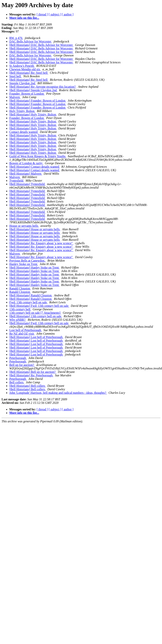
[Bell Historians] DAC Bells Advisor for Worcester (41, 45)
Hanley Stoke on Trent (24, 264)
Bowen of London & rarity (26, 163)
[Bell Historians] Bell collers (28, 386)
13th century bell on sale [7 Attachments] (35, 313)
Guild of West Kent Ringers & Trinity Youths (38, 156)
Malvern (15, 97)
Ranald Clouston (20, 288)
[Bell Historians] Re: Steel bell (29, 73)
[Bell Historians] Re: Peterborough (31, 375)
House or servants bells (24, 226)
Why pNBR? (18, 320)
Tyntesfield (17, 181)
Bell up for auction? (22, 365)
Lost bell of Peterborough (26, 330)
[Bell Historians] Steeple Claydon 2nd (33, 90)
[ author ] (68, 14)
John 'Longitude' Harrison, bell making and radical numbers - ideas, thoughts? (58, 393)
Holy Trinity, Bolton (22, 111)
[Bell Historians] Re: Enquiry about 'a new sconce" (41, 243)
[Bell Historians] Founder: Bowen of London (38, 101)
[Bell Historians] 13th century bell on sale (36, 316)
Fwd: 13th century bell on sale (28, 302)
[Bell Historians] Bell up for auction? (33, 372)
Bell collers (17, 382)
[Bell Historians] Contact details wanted (35, 167)
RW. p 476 (16, 38)
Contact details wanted (24, 132)
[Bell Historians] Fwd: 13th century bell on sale (39, 306)
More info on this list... (24, 18)
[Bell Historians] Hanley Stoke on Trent (34, 268)
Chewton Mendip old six (25, 69)
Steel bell (16, 76)
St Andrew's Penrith (22, 66)
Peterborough (18, 358)
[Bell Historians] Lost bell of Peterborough (36, 337)
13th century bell (20, 309)
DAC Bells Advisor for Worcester (31, 41)
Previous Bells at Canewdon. (28, 261)
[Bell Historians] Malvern (26, 174)
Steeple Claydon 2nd (23, 83)
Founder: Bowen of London (27, 94)
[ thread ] (42, 14)
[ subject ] (55, 14)
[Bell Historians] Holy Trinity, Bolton (33, 114)
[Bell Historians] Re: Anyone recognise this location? (43, 87)
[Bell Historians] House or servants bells (35, 229)
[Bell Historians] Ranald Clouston (31, 295)
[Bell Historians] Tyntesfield (27, 184)
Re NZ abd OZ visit (22, 334)
